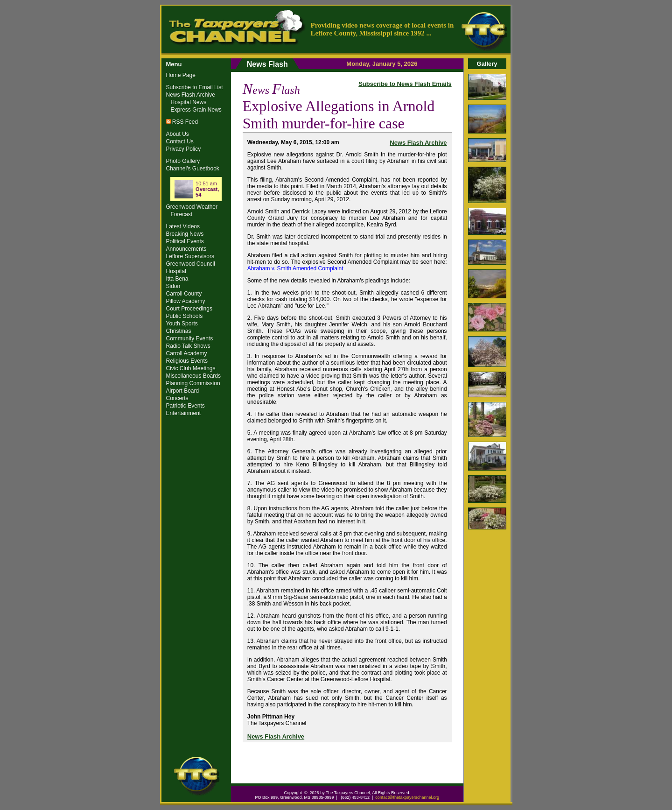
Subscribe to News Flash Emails (405, 84)
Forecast (182, 214)
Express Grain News (196, 110)
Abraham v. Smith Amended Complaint (295, 268)
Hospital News (189, 102)
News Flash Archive (418, 143)
